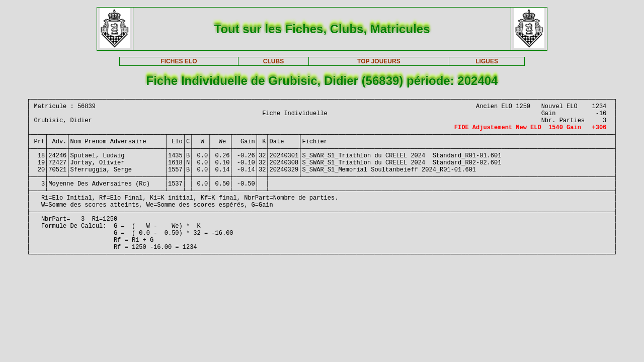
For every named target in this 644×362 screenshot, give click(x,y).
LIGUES (487, 61)
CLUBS (273, 61)
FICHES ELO (179, 61)
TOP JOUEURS (379, 61)
